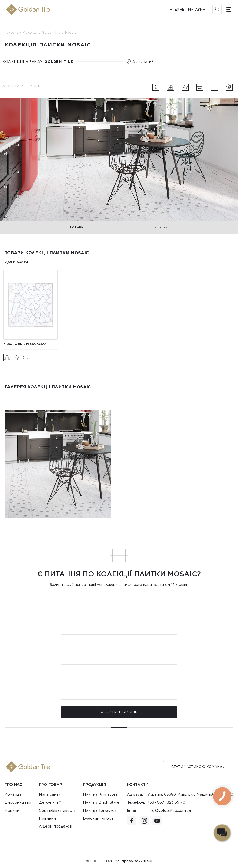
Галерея (161, 227)
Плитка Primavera (100, 794)
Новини (12, 810)
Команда (13, 794)
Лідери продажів (55, 826)
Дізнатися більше (24, 86)
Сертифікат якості (57, 810)
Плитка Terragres (100, 810)
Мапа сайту (50, 794)
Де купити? (143, 62)
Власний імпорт (98, 818)
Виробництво (18, 802)
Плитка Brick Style (101, 802)
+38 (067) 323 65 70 (166, 802)
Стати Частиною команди (198, 767)
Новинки (47, 818)
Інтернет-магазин (187, 10)
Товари (77, 227)
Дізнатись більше (119, 712)
